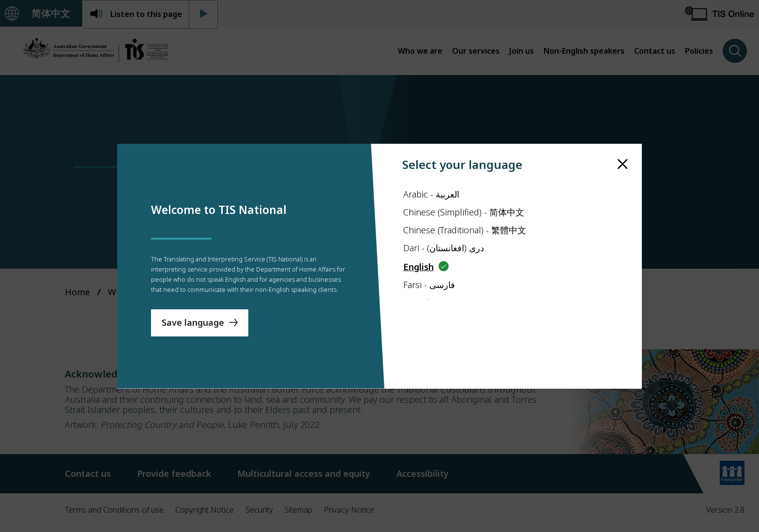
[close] (623, 141)
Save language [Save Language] (193, 346)
